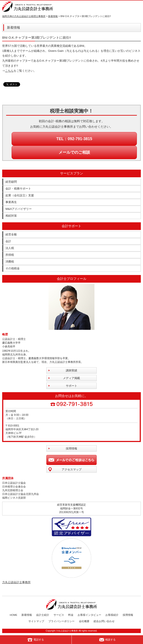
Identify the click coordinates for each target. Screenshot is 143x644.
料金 (71, 615)
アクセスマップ (72, 469)
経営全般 (11, 234)
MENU (138, 6)
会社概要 (84, 621)
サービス (59, 615)
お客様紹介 (112, 615)
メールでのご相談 (74, 152)
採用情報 (71, 448)
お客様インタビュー (89, 615)
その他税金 (13, 268)
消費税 (10, 262)
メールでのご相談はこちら (71, 460)
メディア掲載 (71, 378)
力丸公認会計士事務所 (16, 582)
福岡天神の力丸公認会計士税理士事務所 (24, 16)
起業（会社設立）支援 (20, 195)
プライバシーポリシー (61, 621)
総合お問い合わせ (104, 621)
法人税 (10, 248)
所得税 (10, 255)
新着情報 (53, 16)
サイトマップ (36, 621)
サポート (71, 386)
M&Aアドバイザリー (19, 209)
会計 (8, 241)
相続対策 (11, 216)
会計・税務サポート (18, 189)
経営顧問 (11, 182)
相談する (107, 640)
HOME (14, 615)
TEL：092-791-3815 (74, 139)
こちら (9, 71)
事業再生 (11, 202)
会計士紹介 (43, 615)
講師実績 (71, 370)
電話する (36, 640)
